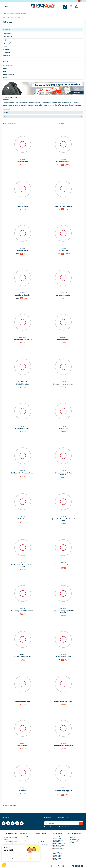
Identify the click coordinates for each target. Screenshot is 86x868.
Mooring (5, 68)
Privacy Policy (6, 866)
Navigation (6, 49)
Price (6, 117)
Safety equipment (8, 37)
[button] (4, 865)
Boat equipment (8, 33)
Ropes (5, 71)
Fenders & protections (9, 75)
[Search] (43, 14)
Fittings (5, 46)
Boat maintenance (8, 65)
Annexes (5, 78)
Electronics (6, 62)
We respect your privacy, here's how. (13, 853)
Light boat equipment (8, 43)
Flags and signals (8, 59)
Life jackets (6, 40)
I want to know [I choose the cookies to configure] (11, 859)
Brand (6, 113)
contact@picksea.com (11, 841)
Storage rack (6, 56)
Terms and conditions (15, 866)
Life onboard (6, 52)
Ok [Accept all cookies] (30, 859)
